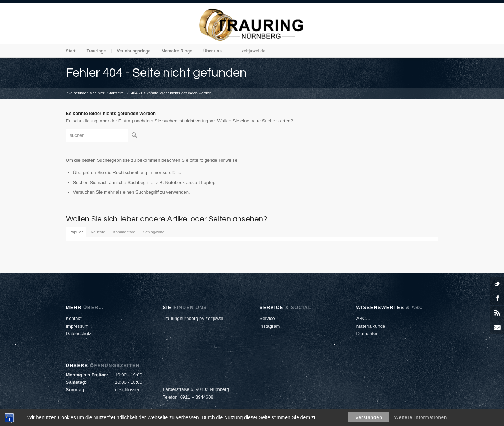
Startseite (116, 93)
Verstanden (369, 417)
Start (71, 51)
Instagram (270, 326)
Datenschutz (79, 334)
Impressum (77, 326)
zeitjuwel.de (253, 51)
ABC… (364, 318)
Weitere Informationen (421, 417)
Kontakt (74, 318)
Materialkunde (371, 326)
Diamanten (368, 334)
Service (267, 318)
